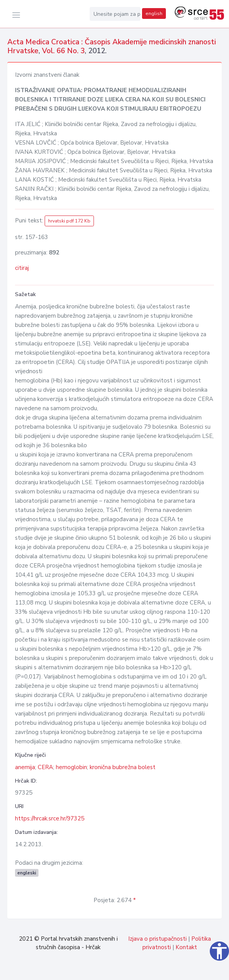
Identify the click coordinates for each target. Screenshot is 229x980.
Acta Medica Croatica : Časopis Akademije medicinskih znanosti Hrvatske (112, 46)
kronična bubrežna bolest (123, 767)
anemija (25, 767)
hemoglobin (71, 767)
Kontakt (186, 947)
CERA (45, 767)
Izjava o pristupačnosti (157, 939)
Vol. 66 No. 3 (63, 51)
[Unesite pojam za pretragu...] (115, 14)
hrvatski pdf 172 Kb (69, 221)
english (154, 13)
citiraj (22, 268)
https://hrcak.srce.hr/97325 (50, 818)
